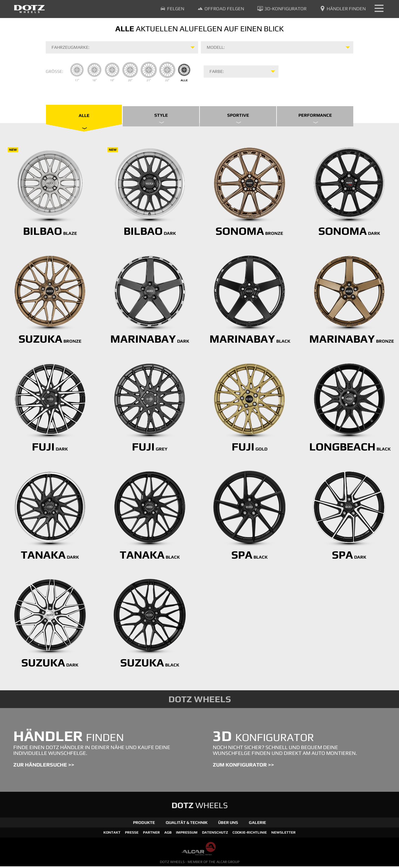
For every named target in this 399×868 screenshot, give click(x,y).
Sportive (238, 118)
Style (161, 118)
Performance (315, 118)
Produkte (144, 824)
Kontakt (112, 834)
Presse (132, 834)
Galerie (257, 824)
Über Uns (228, 824)
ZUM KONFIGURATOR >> (243, 767)
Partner (151, 834)
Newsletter (283, 834)
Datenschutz (215, 834)
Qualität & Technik (187, 824)
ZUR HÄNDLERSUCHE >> (44, 767)
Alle (84, 119)
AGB (168, 834)
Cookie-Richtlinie (250, 834)
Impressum (187, 834)
